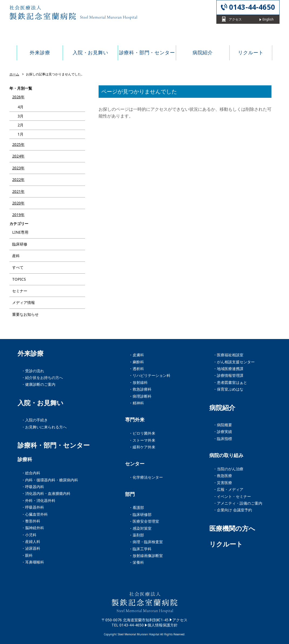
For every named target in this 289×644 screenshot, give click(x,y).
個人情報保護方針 (163, 625)
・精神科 (136, 403)
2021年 (18, 191)
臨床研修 (20, 244)
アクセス (180, 620)
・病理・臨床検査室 (146, 542)
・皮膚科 (136, 355)
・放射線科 (138, 382)
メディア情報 (23, 302)
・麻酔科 (136, 362)
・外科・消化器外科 (38, 500)
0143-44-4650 (252, 7)
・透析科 (136, 369)
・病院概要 (223, 425)
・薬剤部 (136, 535)
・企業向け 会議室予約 (233, 510)
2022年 (18, 180)
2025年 (18, 144)
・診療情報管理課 (228, 375)
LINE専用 (20, 232)
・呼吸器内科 (33, 487)
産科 (16, 256)
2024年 (18, 156)
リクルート (226, 544)
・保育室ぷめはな (228, 389)
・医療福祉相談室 (228, 355)
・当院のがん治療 (228, 469)
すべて (18, 267)
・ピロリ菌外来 (142, 433)
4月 (21, 107)
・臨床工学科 (140, 549)
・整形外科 (31, 521)
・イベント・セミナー (232, 496)
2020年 (18, 203)
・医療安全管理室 (144, 521)
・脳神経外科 (33, 528)
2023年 (18, 168)
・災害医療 (223, 483)
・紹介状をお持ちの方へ (42, 378)
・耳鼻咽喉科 (33, 562)
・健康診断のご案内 (38, 384)
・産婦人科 (31, 541)
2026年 (18, 97)
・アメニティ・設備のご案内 (238, 503)
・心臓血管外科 (35, 514)
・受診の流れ (33, 371)
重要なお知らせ (25, 314)
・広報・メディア (228, 489)
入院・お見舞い (41, 403)
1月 (21, 134)
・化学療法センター (146, 477)
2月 (21, 125)
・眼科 (27, 555)
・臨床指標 (223, 439)
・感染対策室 (140, 528)
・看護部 (136, 507)
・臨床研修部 (140, 514)
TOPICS (19, 279)
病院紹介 (222, 408)
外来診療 (31, 353)
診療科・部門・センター (54, 445)
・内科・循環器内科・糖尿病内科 (50, 480)
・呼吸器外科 (33, 507)
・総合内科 (31, 473)
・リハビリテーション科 (150, 375)
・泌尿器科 (31, 548)
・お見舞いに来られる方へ (44, 427)
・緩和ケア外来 (142, 447)
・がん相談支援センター (234, 362)
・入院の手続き (35, 420)
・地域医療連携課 (228, 369)
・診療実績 (223, 432)
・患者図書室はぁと (230, 382)
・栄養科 (136, 562)
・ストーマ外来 (142, 440)
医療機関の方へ (232, 528)
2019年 (18, 215)
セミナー (20, 291)
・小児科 (29, 535)
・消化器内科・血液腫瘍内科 (46, 493)
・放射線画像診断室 (146, 556)
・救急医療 (223, 476)
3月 (21, 116)
